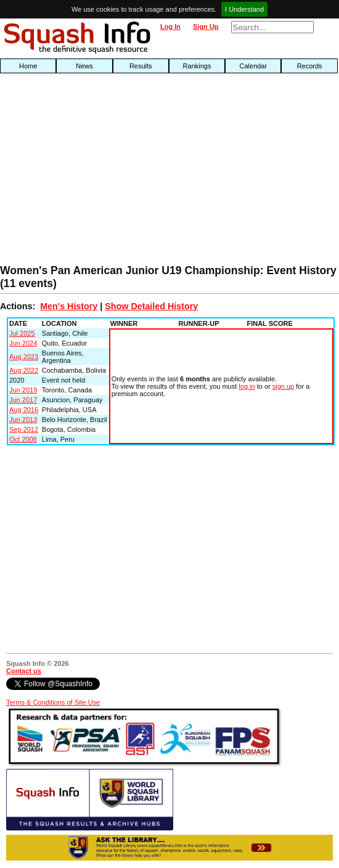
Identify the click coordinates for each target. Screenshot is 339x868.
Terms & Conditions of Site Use (53, 702)
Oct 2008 (23, 439)
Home (28, 66)
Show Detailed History (151, 306)
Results (141, 66)
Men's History (69, 306)
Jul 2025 (22, 333)
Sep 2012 (24, 429)
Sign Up (206, 26)
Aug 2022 (24, 370)
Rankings (197, 66)
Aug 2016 (24, 410)
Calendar (254, 66)
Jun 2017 (23, 400)
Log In (170, 26)
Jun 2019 (23, 390)
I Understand (244, 9)
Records (310, 66)
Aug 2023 (24, 357)
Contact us (24, 671)
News (84, 66)
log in (247, 386)
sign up (283, 386)
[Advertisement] (108, 172)
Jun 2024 (23, 343)
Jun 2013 (23, 420)
